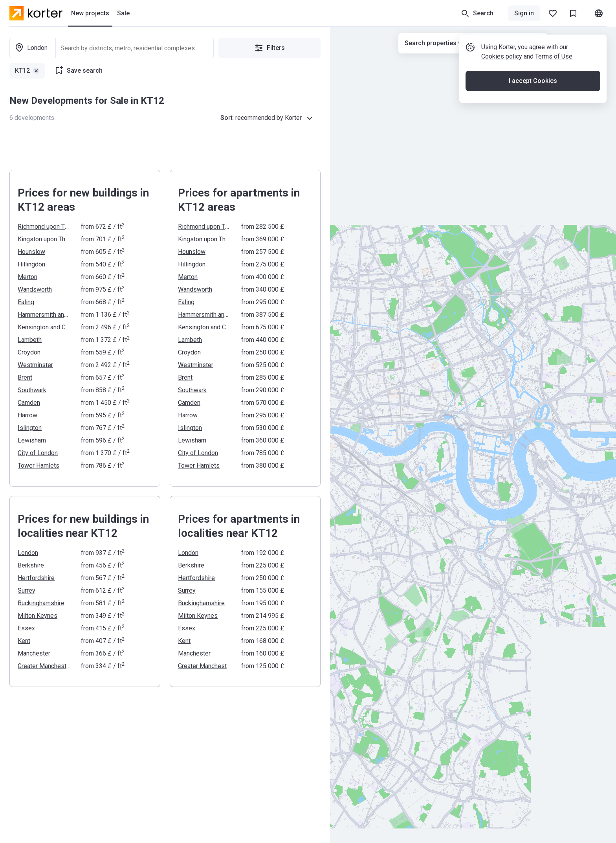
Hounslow (31, 252)
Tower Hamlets (38, 466)
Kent (24, 641)
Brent (25, 377)
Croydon (29, 352)
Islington (30, 428)
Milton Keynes (38, 616)
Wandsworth (35, 289)
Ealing (26, 302)
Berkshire (31, 565)
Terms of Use (554, 56)
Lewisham (32, 440)
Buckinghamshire (41, 603)
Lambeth (30, 340)
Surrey (27, 590)
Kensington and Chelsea (45, 327)
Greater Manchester (45, 666)
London (28, 553)
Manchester (34, 653)
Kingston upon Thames (45, 239)
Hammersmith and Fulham (45, 315)
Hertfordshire (36, 578)
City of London (38, 453)
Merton (27, 277)
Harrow (27, 415)
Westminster (35, 365)
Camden (29, 403)
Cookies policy (502, 56)
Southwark (32, 390)
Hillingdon (31, 264)
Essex (26, 628)
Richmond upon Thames (45, 227)
